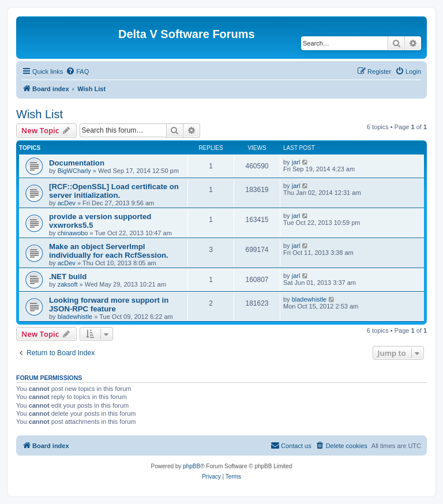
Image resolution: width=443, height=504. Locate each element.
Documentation (77, 163)
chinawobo (73, 233)
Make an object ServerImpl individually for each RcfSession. (109, 251)
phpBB (192, 466)
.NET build (68, 277)
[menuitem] (77, 72)
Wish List (40, 114)
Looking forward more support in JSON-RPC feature (109, 304)
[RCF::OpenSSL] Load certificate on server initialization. (114, 191)
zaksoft (68, 284)
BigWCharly (74, 171)
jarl (296, 162)
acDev (67, 203)
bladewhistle (75, 317)
